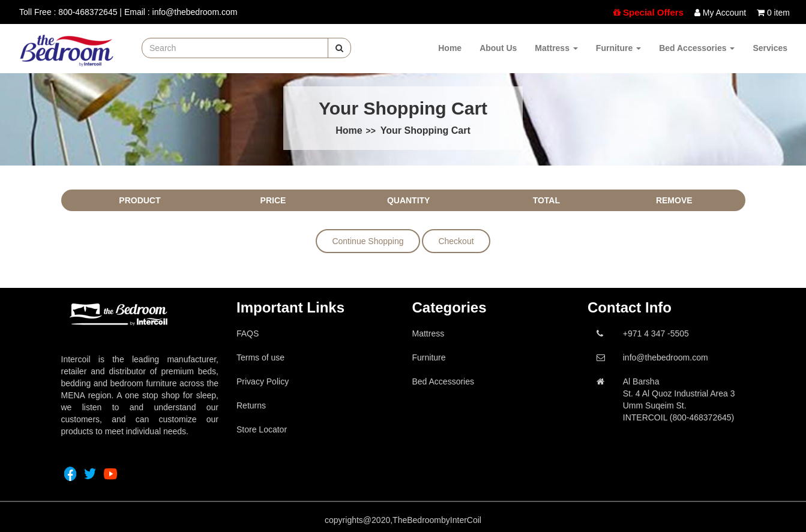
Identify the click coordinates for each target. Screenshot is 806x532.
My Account (724, 13)
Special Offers (653, 12)
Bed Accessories (697, 48)
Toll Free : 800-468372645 (68, 12)
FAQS (248, 333)
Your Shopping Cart (426, 130)
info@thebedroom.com (666, 357)
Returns (251, 405)
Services (770, 48)
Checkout (456, 241)
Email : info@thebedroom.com (181, 12)
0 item (778, 13)
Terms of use (260, 357)
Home (450, 48)
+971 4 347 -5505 (656, 333)
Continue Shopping (368, 241)
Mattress (556, 48)
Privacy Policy (263, 381)
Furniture (618, 48)
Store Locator (262, 429)
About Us (498, 48)
